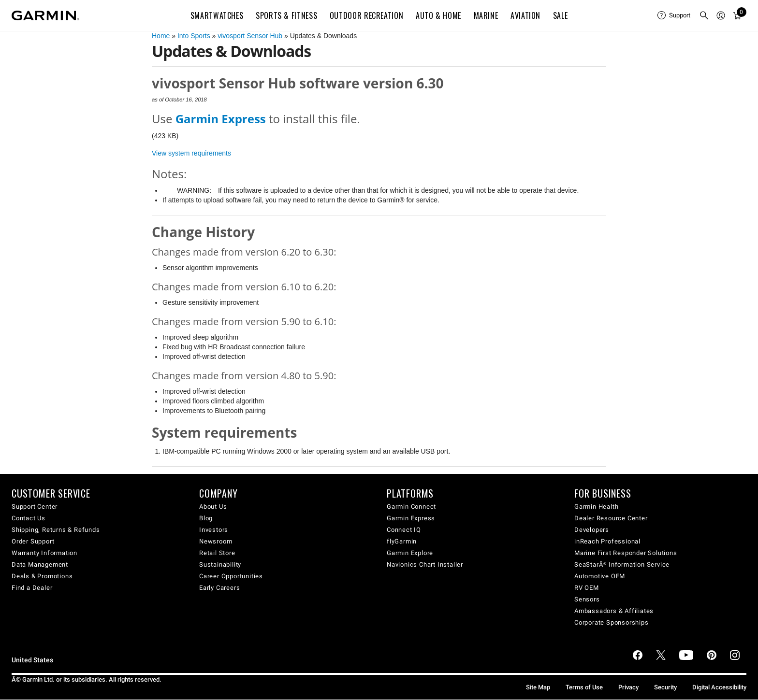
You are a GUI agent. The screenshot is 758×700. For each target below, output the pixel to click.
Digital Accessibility (719, 687)
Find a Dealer (32, 588)
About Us (213, 507)
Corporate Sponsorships (612, 622)
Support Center (35, 507)
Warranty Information (44, 553)
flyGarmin (402, 541)
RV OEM (587, 588)
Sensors (587, 599)
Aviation (525, 15)
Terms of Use (584, 687)
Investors (214, 530)
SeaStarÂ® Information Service (622, 564)
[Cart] (737, 15)
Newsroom (216, 541)
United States (32, 660)
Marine (486, 15)
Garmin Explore (410, 553)
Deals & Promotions (42, 576)
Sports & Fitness (286, 15)
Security (665, 687)
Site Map (538, 687)
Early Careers (219, 588)
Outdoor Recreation (367, 15)
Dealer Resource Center (611, 518)
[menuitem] (674, 15)
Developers (592, 530)
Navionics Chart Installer (425, 564)
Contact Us (29, 518)
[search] (704, 15)
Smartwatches (217, 15)
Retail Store (217, 553)
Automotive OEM (600, 576)
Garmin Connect (411, 507)
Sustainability (220, 564)
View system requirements (191, 153)
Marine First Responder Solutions (626, 553)
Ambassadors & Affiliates (614, 611)
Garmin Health (596, 507)
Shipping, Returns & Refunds (56, 530)
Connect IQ (404, 530)
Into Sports (194, 36)
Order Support (33, 541)
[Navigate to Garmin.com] (45, 15)
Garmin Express (411, 518)
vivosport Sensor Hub (250, 36)
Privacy (628, 687)
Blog (206, 518)
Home (161, 36)
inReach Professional (607, 541)
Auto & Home (438, 15)
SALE (561, 15)
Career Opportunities (231, 576)
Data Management (40, 564)
